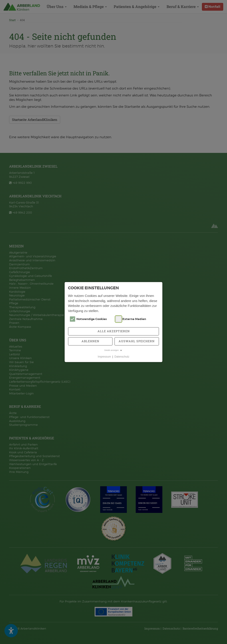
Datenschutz (122, 357)
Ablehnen (90, 341)
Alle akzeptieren (114, 331)
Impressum (104, 357)
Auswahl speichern (137, 341)
